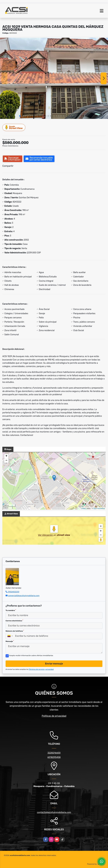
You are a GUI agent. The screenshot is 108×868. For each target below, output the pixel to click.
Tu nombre (11, 610)
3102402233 (14, 592)
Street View (14, 127)
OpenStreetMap (99, 508)
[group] (54, 78)
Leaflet (83, 508)
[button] (20, 116)
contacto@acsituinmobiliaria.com (54, 812)
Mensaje (10, 641)
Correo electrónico (14, 621)
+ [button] (6, 456)
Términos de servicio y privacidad (41, 669)
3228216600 (54, 753)
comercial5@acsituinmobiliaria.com (24, 596)
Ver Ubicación (46, 535)
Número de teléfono (15, 631)
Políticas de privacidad (54, 716)
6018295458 (54, 757)
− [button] (6, 461)
